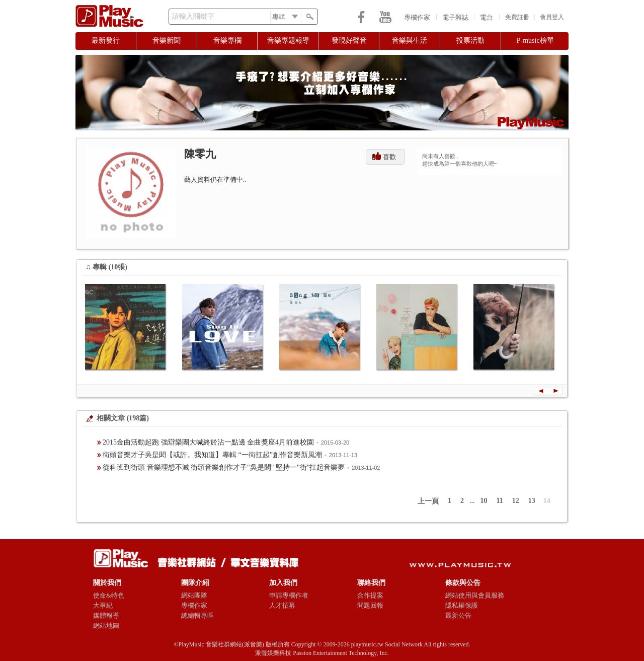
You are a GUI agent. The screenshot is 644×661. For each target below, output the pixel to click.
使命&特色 (109, 595)
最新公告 (458, 615)
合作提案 (370, 595)
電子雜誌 (455, 17)
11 (500, 501)
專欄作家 (417, 17)
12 (516, 501)
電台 (487, 17)
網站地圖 (106, 626)
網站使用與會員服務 (475, 595)
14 (547, 501)
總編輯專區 (197, 615)
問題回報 (370, 605)
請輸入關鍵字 (193, 16)
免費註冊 (517, 17)
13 (532, 501)
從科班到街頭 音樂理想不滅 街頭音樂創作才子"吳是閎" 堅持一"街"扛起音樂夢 (224, 467)
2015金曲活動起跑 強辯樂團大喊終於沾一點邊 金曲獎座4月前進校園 (208, 442)
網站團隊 (194, 595)
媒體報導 (106, 615)
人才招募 (282, 605)
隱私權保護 (462, 605)
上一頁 (428, 501)
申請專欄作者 (289, 595)
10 (484, 501)
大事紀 (103, 605)
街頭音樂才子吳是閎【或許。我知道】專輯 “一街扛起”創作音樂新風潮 (212, 455)
